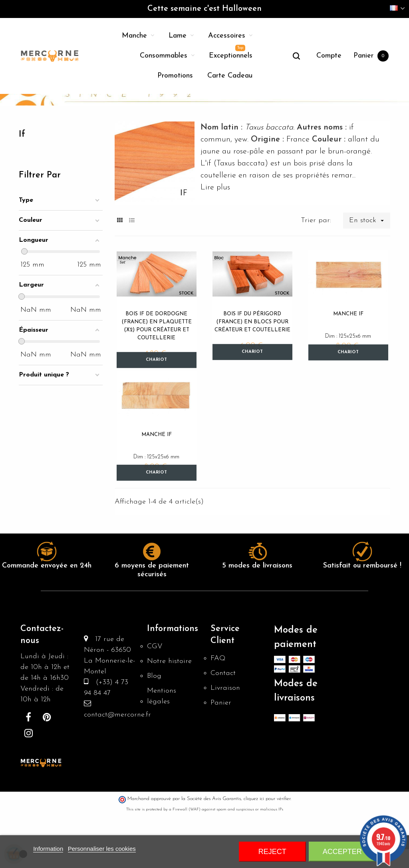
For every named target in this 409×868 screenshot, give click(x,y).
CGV (155, 701)
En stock (370, 271)
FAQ (218, 713)
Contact (223, 728)
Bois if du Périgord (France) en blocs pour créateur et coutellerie (252, 372)
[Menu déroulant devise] (397, 9)
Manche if (348, 364)
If (22, 184)
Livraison (225, 743)
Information (48, 849)
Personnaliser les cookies (102, 849)
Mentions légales (162, 751)
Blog (154, 731)
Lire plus (215, 237)
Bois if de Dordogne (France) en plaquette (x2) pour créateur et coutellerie (157, 376)
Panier (221, 758)
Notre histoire (169, 716)
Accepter (342, 852)
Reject (272, 852)
